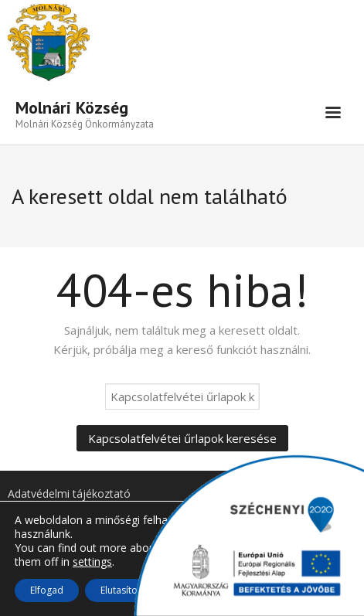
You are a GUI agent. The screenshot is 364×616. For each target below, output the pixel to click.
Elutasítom (123, 590)
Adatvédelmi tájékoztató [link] (69, 493)
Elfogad (47, 590)
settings (92, 562)
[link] (85, 113)
